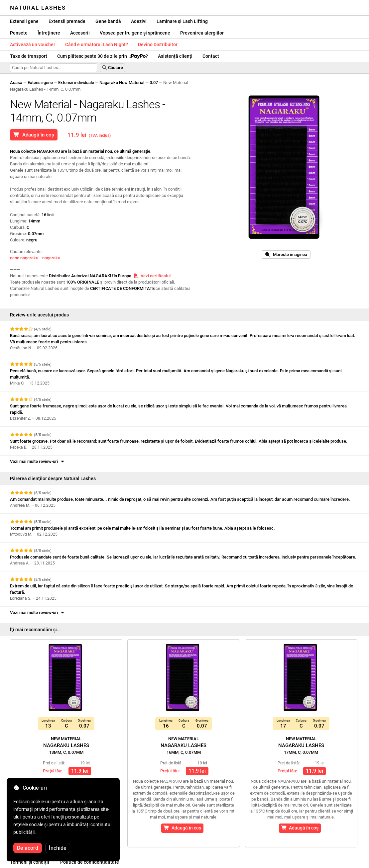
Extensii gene (24, 21)
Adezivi (139, 21)
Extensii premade (67, 21)
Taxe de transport (29, 56)
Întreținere (49, 33)
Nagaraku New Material (122, 83)
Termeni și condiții (30, 862)
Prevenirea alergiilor (202, 33)
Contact (211, 56)
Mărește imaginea (286, 255)
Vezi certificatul (152, 276)
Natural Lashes (38, 8)
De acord (28, 848)
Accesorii (80, 33)
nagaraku (51, 258)
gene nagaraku (24, 258)
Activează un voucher (33, 44)
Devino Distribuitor (158, 44)
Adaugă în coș (34, 135)
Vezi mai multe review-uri (38, 461)
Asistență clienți (175, 56)
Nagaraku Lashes (66, 745)
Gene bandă (108, 21)
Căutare (112, 68)
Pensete (19, 33)
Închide (58, 848)
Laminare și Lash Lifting (182, 21)
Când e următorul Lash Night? (97, 44)
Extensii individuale (76, 83)
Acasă (16, 83)
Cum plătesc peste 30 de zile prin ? (103, 56)
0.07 (154, 83)
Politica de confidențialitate (90, 862)
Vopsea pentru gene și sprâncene (135, 33)
